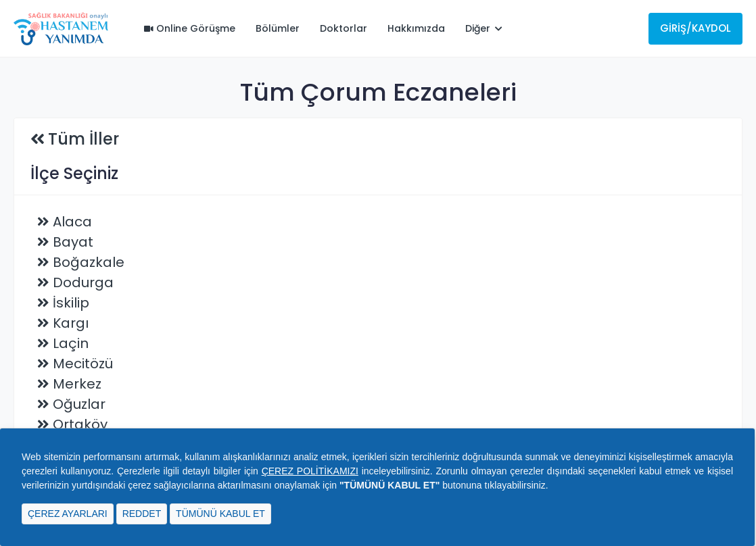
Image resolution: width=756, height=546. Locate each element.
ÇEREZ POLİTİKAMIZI (310, 471)
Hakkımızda (416, 28)
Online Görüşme (190, 28)
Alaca (72, 222)
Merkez (77, 384)
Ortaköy (80, 424)
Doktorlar (344, 28)
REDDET (142, 514)
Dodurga (83, 282)
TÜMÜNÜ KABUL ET (220, 514)
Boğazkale (89, 262)
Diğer (484, 28)
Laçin (71, 343)
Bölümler (278, 28)
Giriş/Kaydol (695, 28)
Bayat (73, 242)
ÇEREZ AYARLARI (68, 514)
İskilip (71, 303)
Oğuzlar (79, 404)
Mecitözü (83, 364)
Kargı (71, 323)
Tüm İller (84, 139)
